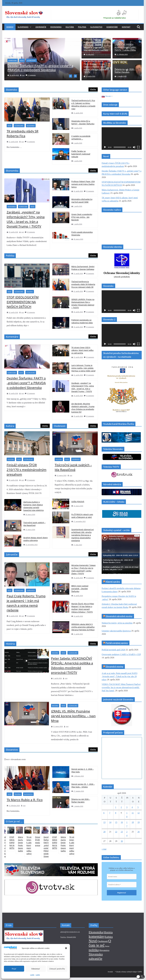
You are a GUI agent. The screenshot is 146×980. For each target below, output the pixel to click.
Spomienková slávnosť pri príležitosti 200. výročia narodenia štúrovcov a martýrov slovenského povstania (83, 534)
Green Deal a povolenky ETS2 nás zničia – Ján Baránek (82, 217)
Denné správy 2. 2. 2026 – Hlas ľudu (83, 770)
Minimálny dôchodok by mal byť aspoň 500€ (82, 200)
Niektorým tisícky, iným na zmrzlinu (117, 623)
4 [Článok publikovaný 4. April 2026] (132, 807)
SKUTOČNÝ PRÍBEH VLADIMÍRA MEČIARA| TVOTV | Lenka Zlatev (126, 47)
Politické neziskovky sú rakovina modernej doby (82, 321)
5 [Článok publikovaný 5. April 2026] (138, 807)
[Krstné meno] (122, 876)
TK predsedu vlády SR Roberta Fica (23, 133)
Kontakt (126, 27)
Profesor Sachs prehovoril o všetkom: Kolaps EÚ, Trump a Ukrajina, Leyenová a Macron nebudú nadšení (96, 45)
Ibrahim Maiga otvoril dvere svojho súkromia (35, 538)
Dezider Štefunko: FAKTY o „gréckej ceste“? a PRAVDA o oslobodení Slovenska (43, 68)
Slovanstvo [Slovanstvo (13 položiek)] (104, 953)
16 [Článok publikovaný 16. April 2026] (122, 822)
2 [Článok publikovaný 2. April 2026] (121, 807)
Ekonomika (56, 27)
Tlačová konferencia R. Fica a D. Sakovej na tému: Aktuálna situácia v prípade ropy (83, 104)
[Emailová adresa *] (122, 884)
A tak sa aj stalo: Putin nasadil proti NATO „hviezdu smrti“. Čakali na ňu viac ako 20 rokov (119, 676)
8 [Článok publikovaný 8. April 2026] (116, 812)
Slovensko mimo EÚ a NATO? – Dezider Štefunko (83, 122)
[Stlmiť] (134, 147)
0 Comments (33, 75)
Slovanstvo (96, 27)
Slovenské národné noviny (119, 616)
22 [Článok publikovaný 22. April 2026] (116, 831)
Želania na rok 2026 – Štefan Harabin (125, 71)
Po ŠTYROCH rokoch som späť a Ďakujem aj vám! (82, 515)
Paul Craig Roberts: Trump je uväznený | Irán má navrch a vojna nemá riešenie (26, 603)
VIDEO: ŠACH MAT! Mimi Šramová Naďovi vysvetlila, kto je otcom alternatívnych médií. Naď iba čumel (121, 687)
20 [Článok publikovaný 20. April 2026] (104, 831)
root (26, 75)
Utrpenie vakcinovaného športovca (116, 630)
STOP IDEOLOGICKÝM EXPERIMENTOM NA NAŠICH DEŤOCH (23, 301)
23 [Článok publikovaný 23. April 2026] (122, 831)
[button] (66, 948)
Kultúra (70, 27)
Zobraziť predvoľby (57, 969)
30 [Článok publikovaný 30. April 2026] (122, 841)
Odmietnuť (36, 969)
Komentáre (112, 27)
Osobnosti (76, 459)
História (55, 652)
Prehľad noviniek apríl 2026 (113, 649)
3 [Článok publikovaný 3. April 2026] (127, 807)
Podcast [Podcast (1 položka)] (107, 949)
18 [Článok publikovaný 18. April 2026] (133, 822)
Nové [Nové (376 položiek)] (93, 943)
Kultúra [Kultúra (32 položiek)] (109, 939)
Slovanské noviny (114, 666)
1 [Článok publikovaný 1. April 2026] (116, 807)
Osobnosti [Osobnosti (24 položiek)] (103, 944)
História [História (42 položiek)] (108, 935)
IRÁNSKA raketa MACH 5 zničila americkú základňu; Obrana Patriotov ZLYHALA (83, 627)
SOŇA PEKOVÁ (78, 501)
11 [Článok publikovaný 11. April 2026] (133, 812)
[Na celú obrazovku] (138, 147)
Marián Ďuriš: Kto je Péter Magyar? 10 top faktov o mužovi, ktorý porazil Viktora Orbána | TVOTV (96, 67)
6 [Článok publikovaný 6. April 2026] (104, 812)
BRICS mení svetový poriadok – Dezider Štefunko (80, 588)
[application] (122, 138)
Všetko (93, 89)
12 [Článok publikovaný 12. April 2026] (139, 812)
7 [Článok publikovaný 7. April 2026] (110, 812)
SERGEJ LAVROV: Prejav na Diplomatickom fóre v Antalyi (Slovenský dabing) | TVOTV (83, 303)
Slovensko (23, 27)
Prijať (14, 969)
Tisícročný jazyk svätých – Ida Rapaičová (34, 523)
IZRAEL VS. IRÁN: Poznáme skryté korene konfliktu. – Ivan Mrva (73, 715)
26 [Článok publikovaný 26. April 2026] (139, 831)
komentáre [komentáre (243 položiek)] (96, 939)
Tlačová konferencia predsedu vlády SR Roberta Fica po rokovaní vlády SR (83, 284)
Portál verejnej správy (117, 643)
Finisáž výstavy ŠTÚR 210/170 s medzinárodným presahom (27, 469)
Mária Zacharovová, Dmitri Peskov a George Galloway (83, 267)
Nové (25, 60)
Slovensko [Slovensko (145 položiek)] (96, 957)
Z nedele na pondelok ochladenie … (81, 137)
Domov (10, 27)
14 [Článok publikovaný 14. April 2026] (110, 822)
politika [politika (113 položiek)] (94, 953)
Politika (82, 27)
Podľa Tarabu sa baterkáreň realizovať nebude (81, 154)
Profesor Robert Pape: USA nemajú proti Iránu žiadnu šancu (83, 184)
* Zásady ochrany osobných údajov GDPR (128, 974)
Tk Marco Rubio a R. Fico (25, 799)
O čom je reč (34, 60)
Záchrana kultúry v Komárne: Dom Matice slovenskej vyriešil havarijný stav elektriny (34, 506)
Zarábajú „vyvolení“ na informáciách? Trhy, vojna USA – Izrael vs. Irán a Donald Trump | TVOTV (26, 219)
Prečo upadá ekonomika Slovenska (82, 233)
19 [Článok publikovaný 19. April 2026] (139, 822)
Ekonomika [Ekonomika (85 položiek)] (96, 935)
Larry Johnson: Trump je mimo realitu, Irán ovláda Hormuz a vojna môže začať (83, 368)
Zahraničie (41, 27)
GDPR (32, 975)
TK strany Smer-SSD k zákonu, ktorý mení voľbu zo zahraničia (82, 350)
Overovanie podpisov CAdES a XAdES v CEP (121, 654)
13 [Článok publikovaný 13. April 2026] (104, 822)
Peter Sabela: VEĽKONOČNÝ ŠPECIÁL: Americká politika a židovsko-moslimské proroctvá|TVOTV (72, 665)
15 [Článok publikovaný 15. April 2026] (116, 822)
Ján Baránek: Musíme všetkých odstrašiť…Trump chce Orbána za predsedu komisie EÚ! (83, 407)
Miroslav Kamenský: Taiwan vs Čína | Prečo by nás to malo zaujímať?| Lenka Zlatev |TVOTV (84, 569)
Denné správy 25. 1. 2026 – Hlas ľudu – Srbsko (83, 785)
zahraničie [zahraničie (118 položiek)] (96, 961)
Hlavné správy (113, 581)
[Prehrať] (105, 147)
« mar (104, 849)
